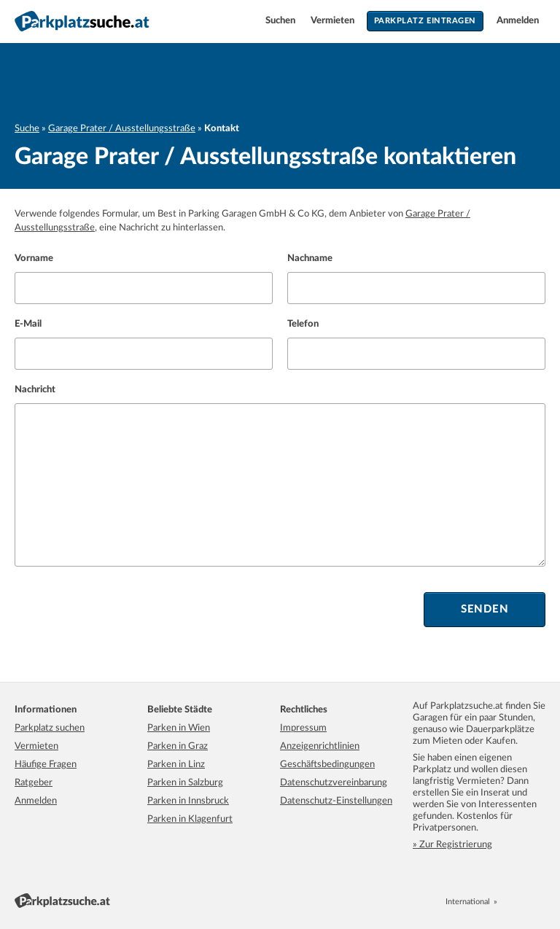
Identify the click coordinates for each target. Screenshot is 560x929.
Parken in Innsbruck (188, 801)
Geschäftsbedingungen (327, 765)
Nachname (310, 259)
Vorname (34, 259)
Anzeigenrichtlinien (320, 746)
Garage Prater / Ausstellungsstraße (122, 129)
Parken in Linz (176, 765)
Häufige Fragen (46, 765)
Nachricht (35, 390)
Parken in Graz (178, 746)
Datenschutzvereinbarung (334, 783)
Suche (27, 129)
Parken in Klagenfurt (190, 819)
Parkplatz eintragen (425, 21)
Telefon (303, 324)
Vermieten (334, 21)
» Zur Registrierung (452, 845)
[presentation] (125, 610)
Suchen (281, 21)
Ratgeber (34, 783)
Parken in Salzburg (185, 783)
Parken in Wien (179, 728)
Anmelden (518, 21)
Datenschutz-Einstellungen (336, 801)
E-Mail (28, 324)
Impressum (303, 728)
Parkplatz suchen (50, 728)
